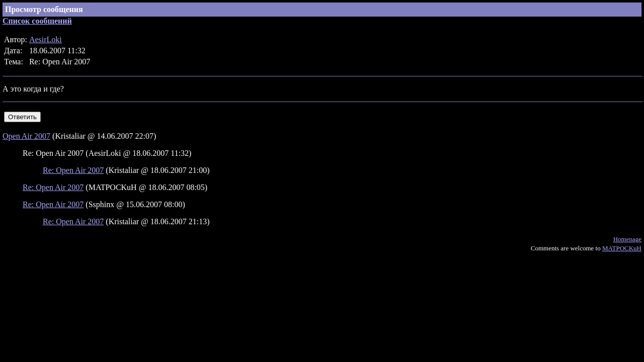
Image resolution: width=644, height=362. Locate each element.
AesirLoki (46, 39)
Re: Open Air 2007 (73, 170)
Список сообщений (37, 21)
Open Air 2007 (26, 136)
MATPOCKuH (622, 248)
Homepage (627, 239)
